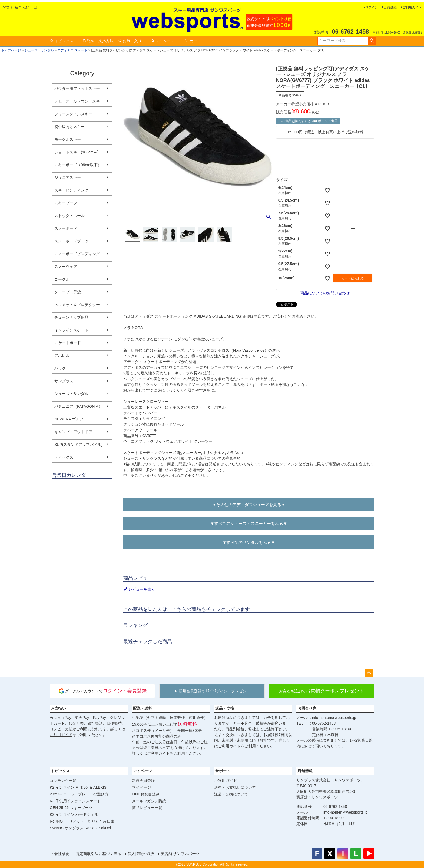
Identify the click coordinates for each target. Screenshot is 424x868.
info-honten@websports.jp (334, 718)
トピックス (62, 41)
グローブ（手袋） (69, 292)
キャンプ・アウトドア (73, 432)
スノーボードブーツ (71, 241)
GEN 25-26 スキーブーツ (71, 808)
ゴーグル (62, 279)
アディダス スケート (72, 50)
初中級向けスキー (69, 127)
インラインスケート (71, 330)
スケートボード (68, 343)
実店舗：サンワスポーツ (317, 797)
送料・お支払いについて (235, 787)
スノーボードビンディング (77, 254)
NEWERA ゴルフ (69, 419)
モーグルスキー (68, 139)
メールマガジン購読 (149, 801)
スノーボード (66, 228)
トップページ (11, 50)
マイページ (162, 41)
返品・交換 (225, 708)
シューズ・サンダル (39, 50)
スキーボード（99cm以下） (78, 165)
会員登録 (390, 7)
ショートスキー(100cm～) (76, 152)
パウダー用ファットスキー (77, 88)
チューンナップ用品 (71, 317)
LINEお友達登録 (146, 794)
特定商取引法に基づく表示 (98, 854)
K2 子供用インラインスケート (75, 801)
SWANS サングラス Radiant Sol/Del (80, 828)
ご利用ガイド (412, 7)
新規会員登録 (143, 781)
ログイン (372, 7)
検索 (372, 41)
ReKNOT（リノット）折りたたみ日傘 (82, 821)
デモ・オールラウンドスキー (79, 101)
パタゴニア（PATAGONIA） (78, 406)
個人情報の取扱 (141, 854)
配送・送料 (143, 708)
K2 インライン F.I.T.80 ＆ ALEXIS (78, 787)
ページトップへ (369, 673)
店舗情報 (305, 771)
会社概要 (62, 854)
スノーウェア (66, 267)
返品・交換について (231, 794)
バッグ (60, 368)
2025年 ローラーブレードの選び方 (79, 794)
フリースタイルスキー (73, 114)
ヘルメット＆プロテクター (77, 305)
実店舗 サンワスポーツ (180, 854)
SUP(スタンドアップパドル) (78, 445)
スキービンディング (71, 190)
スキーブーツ (66, 203)
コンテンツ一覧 (63, 781)
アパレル (62, 356)
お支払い (58, 708)
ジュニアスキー (68, 177)
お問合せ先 (307, 708)
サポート (223, 771)
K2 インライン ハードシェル (74, 814)
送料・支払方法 (98, 41)
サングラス (64, 381)
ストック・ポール (69, 216)
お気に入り (130, 41)
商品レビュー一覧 (147, 808)
